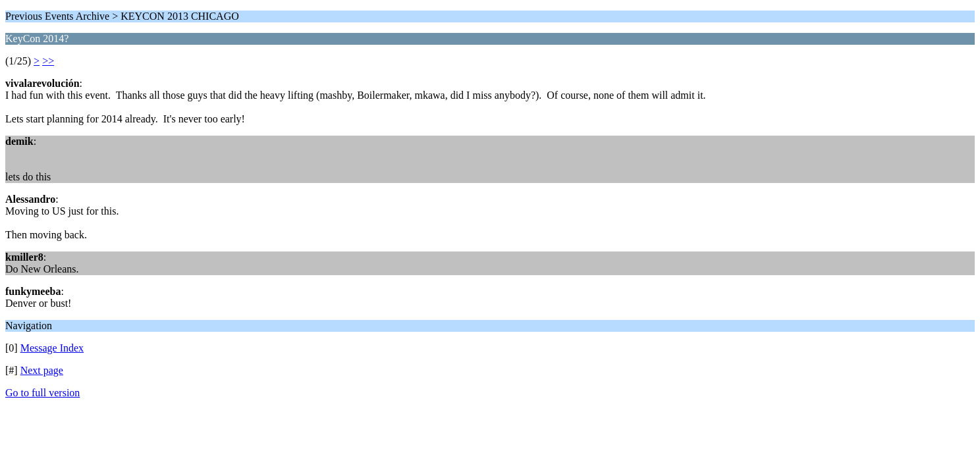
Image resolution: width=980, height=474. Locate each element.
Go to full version (42, 393)
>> (48, 61)
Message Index (52, 348)
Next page (42, 370)
